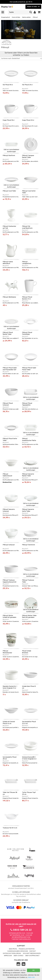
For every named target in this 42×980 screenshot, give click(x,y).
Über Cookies (18, 956)
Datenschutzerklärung (12, 954)
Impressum (8, 956)
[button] (39, 12)
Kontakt (33, 951)
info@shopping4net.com (21, 937)
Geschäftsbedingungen (32, 954)
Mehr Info (31, 977)
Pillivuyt (35, 17)
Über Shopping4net (32, 956)
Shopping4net (5, 17)
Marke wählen (26, 17)
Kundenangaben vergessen (18, 951)
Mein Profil (13, 949)
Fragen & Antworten (27, 949)
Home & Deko (16, 17)
